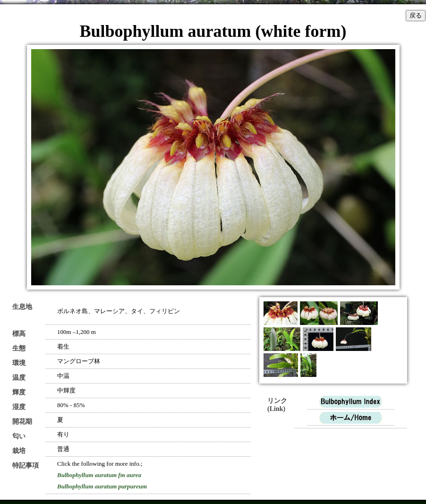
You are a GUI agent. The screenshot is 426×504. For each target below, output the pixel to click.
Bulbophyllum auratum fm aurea (99, 475)
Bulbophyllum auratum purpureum (102, 486)
